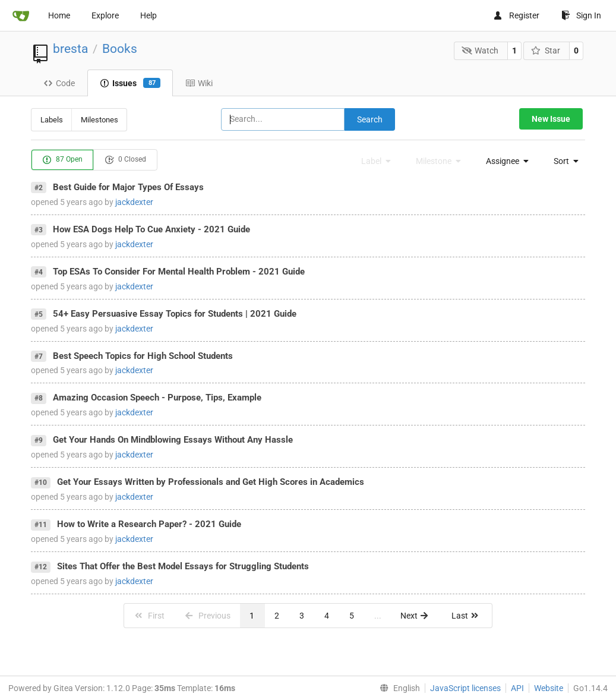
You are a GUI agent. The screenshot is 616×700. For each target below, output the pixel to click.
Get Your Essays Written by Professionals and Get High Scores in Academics (211, 482)
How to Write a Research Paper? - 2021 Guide (149, 524)
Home (59, 15)
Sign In (581, 15)
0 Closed (125, 160)
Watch (480, 51)
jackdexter (134, 202)
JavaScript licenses (465, 688)
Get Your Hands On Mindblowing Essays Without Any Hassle (173, 440)
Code (59, 83)
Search (370, 119)
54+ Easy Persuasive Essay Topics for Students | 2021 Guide (175, 314)
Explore (105, 15)
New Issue (551, 119)
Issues (130, 83)
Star (546, 51)
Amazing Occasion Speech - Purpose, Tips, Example (157, 398)
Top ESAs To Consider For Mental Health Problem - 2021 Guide (179, 272)
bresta (70, 49)
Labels (52, 120)
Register (516, 15)
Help (149, 15)
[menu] (504, 161)
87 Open (62, 160)
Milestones (99, 120)
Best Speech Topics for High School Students (143, 356)
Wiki (199, 83)
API (517, 688)
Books (120, 49)
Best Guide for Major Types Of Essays (128, 187)
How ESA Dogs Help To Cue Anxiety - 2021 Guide (151, 229)
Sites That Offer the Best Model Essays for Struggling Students (183, 566)
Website (549, 688)
